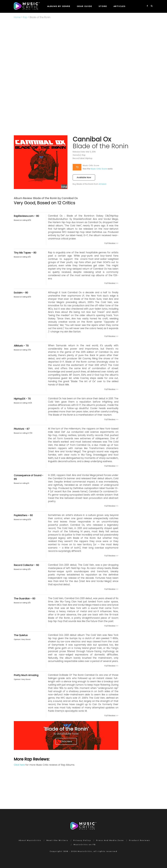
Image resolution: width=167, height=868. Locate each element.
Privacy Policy (82, 840)
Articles (120, 6)
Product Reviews (139, 840)
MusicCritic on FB (85, 845)
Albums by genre (59, 6)
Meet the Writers (57, 840)
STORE (103, 6)
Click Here (66, 741)
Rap (25, 17)
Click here (19, 765)
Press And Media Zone (110, 840)
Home (17, 17)
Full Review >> (111, 243)
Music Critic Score (99, 169)
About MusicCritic (30, 840)
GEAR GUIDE (84, 6)
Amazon (103, 184)
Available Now (84, 177)
